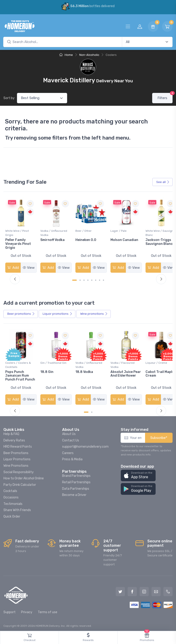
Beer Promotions (16, 451)
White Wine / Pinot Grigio (17, 232)
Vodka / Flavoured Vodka (119, 363)
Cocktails (10, 489)
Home (66, 55)
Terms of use (48, 610)
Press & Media (72, 457)
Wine (94, 313)
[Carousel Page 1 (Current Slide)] (74, 279)
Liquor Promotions (17, 457)
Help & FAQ (11, 432)
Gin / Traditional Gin (52, 361)
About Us (69, 432)
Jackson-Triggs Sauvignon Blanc (154, 241)
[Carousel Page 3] (84, 279)
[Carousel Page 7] (100, 279)
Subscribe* (159, 435)
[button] (138, 473)
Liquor (58, 313)
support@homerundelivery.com (85, 444)
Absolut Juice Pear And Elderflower (118, 374)
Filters (165, 96)
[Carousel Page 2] (80, 279)
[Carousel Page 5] (92, 279)
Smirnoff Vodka (51, 239)
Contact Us (71, 438)
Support (10, 610)
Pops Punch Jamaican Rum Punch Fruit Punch (20, 374)
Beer (21, 313)
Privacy (27, 610)
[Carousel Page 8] (103, 279)
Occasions (11, 495)
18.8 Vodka (82, 370)
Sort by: (9, 98)
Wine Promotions (16, 463)
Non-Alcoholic (89, 55)
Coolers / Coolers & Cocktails (18, 363)
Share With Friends (17, 508)
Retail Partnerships (76, 480)
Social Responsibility (19, 470)
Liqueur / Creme (152, 361)
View (28, 266)
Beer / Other (81, 230)
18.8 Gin (46, 370)
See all (163, 182)
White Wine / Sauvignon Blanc (152, 232)
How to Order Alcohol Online (24, 476)
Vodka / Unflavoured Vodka (53, 232)
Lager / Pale (115, 230)
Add (13, 266)
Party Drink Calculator (20, 482)
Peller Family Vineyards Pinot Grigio (18, 243)
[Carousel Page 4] (88, 279)
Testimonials (13, 502)
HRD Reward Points (18, 444)
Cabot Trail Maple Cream (155, 372)
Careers (68, 451)
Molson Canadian (121, 239)
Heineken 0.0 (84, 239)
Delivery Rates (14, 438)
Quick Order (12, 514)
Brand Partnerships (76, 474)
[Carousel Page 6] (96, 279)
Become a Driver (74, 493)
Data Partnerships (76, 486)
